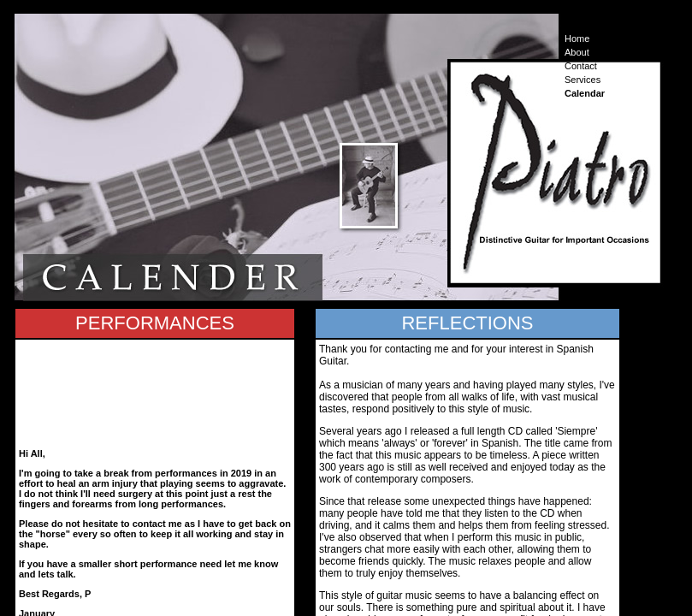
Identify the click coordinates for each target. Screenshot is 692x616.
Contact (581, 66)
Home (577, 38)
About (577, 52)
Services (583, 80)
